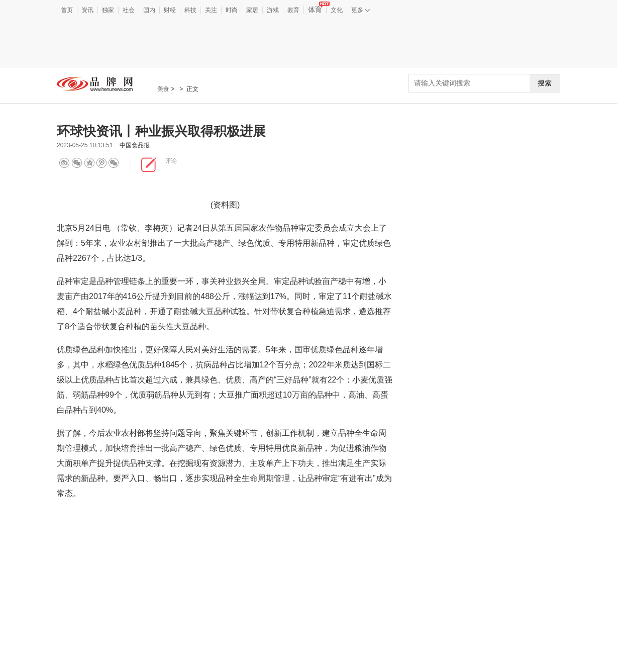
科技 (190, 10)
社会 (129, 10)
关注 (211, 10)
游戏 (273, 10)
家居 (252, 10)
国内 (149, 10)
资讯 (87, 10)
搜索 (545, 83)
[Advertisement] (308, 42)
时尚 (232, 10)
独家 (108, 10)
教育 (293, 10)
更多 (361, 10)
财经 (170, 10)
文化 (337, 10)
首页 (67, 10)
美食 (163, 89)
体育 (317, 10)
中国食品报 (135, 145)
